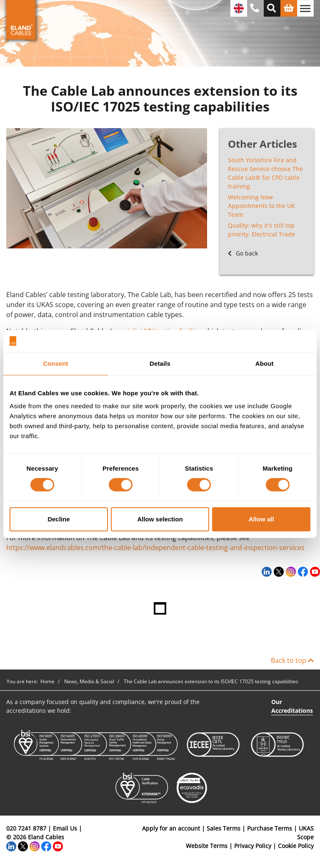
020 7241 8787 (26, 828)
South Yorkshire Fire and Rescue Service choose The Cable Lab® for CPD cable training (265, 173)
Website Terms (207, 846)
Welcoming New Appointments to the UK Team (261, 206)
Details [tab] (160, 363)
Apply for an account (171, 828)
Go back (243, 253)
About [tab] (265, 363)
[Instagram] (290, 571)
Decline (59, 519)
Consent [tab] (56, 363)
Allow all (261, 519)
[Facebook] (302, 571)
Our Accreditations (292, 706)
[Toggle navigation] (305, 8)
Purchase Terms (270, 828)
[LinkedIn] (266, 571)
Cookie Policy (296, 846)
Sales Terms (224, 828)
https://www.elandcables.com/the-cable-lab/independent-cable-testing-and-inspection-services (155, 548)
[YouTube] (314, 571)
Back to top (292, 660)
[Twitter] (278, 571)
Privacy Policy (253, 846)
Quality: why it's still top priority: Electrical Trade (261, 230)
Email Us (65, 828)
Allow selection (160, 519)
